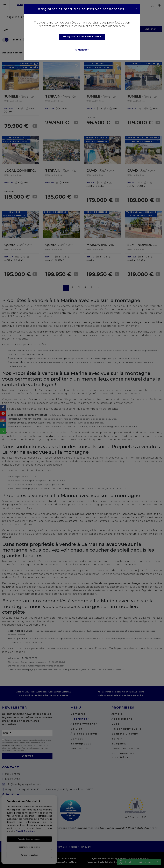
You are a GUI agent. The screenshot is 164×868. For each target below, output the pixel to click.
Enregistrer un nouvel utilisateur (82, 37)
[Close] (137, 8)
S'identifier (82, 50)
